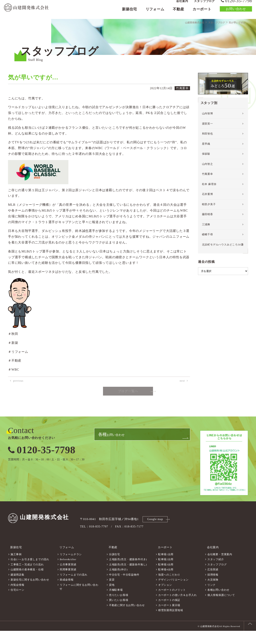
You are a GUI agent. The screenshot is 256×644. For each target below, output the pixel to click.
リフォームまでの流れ (74, 588)
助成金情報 (67, 593)
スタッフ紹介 (216, 572)
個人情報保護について (221, 608)
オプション (165, 598)
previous (18, 397)
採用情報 (213, 588)
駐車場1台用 (166, 567)
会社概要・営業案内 (220, 567)
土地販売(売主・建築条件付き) (128, 572)
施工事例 (16, 567)
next (182, 397)
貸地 (112, 598)
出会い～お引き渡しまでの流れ (30, 572)
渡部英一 (207, 140)
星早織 (206, 160)
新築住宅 (129, 13)
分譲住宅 (114, 567)
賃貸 (112, 593)
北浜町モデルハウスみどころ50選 (223, 261)
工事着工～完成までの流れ (27, 578)
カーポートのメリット (172, 603)
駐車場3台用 (166, 578)
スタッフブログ (204, 5)
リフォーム (155, 13)
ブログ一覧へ (128, 407)
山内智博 (207, 129)
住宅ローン (17, 603)
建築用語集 (17, 588)
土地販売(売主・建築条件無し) (128, 578)
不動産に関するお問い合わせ (127, 618)
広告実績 (213, 583)
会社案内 (182, 5)
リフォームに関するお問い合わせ (79, 600)
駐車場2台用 (166, 572)
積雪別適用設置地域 (171, 623)
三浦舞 (206, 240)
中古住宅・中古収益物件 (124, 588)
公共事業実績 (68, 578)
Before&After (68, 572)
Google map (156, 535)
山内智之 (207, 180)
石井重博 (207, 210)
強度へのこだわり (169, 588)
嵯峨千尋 (207, 250)
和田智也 (207, 150)
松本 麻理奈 (209, 200)
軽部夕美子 (209, 220)
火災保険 (213, 593)
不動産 (178, 13)
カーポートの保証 (169, 613)
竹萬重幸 (207, 190)
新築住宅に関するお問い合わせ (30, 593)
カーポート (202, 13)
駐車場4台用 (166, 583)
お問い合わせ (236, 13)
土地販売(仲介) (118, 583)
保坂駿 (206, 170)
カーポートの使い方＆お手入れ (177, 608)
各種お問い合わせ (218, 603)
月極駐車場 (116, 603)
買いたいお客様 (119, 613)
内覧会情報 (17, 598)
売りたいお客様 (119, 608)
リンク (211, 598)
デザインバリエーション (173, 593)
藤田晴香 (207, 230)
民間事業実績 (68, 583)
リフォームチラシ (71, 567)
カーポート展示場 (169, 618)
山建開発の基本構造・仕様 (27, 583)
